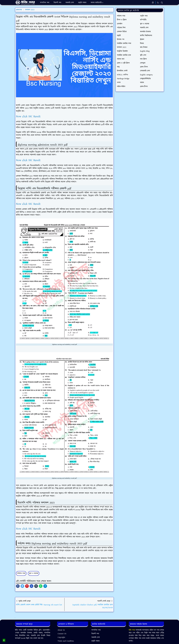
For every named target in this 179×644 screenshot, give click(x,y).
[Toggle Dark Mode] (158, 3)
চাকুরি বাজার (95, 641)
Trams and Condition (66, 641)
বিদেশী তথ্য (95, 634)
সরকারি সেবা (96, 637)
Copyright (61, 637)
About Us (61, 630)
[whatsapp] (153, 3)
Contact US (62, 634)
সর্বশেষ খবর (21, 573)
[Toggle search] (162, 3)
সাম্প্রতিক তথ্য (96, 630)
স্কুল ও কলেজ (34, 573)
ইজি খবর (132, 630)
